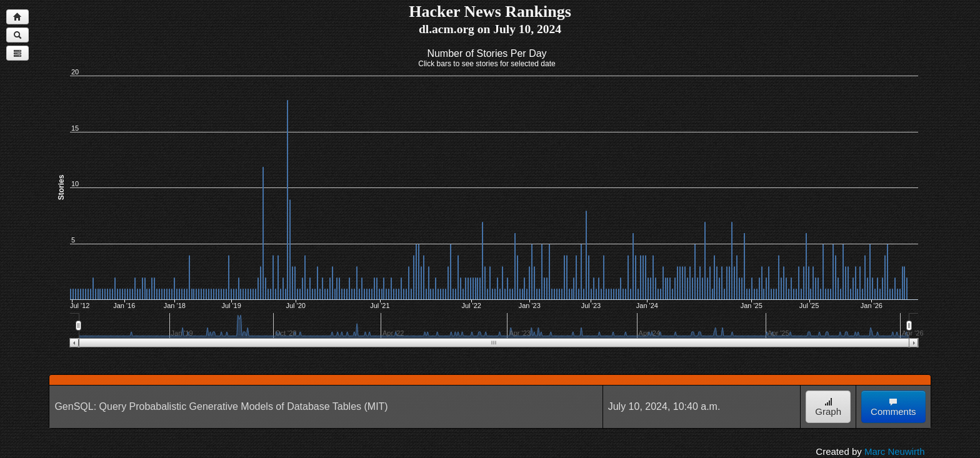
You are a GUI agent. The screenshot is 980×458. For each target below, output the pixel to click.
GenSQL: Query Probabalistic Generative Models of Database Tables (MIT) (221, 406)
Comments (893, 407)
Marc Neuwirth (895, 451)
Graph (828, 407)
